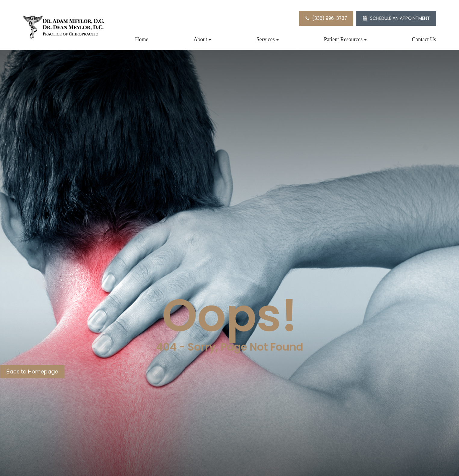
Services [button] (268, 39)
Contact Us (424, 39)
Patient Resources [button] (345, 39)
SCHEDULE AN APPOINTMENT (400, 18)
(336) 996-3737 (330, 18)
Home (142, 39)
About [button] (202, 39)
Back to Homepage (32, 372)
